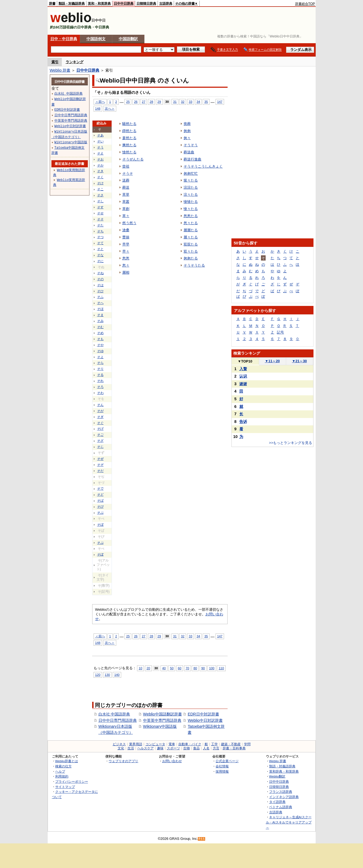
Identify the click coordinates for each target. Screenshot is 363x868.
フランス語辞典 (281, 792)
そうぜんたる (133, 159)
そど (100, 495)
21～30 (299, 361)
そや (100, 345)
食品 (196, 748)
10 (140, 668)
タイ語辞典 (277, 802)
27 (143, 102)
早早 (126, 244)
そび (100, 507)
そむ (100, 327)
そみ (100, 321)
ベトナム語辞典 (281, 807)
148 (98, 108)
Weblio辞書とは (67, 761)
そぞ (100, 465)
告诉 (243, 422)
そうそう (191, 145)
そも (100, 339)
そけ (100, 183)
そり (100, 369)
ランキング (75, 62)
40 (164, 668)
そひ (100, 291)
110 (221, 668)
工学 (214, 744)
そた (100, 225)
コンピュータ (155, 744)
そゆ (100, 351)
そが (100, 411)
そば (100, 501)
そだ (100, 471)
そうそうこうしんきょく (203, 166)
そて (100, 243)
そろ (100, 387)
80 (195, 668)
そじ (100, 447)
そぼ (100, 525)
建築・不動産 (231, 744)
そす (100, 207)
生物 (187, 748)
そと (100, 249)
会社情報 (222, 766)
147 (220, 102)
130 (107, 675)
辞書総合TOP (305, 4)
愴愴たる (191, 202)
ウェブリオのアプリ (123, 761)
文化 (121, 748)
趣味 (160, 748)
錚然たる (129, 131)
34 (198, 102)
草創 (126, 209)
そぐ (100, 423)
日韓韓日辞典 (146, 4)
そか (100, 165)
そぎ (100, 417)
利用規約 (62, 776)
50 (172, 668)
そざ (100, 441)
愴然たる (129, 152)
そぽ (100, 554)
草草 (126, 195)
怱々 (126, 265)
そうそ (128, 173)
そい (100, 141)
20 (148, 668)
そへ (100, 303)
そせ (100, 213)
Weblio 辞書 (60, 70)
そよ (100, 357)
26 (136, 102)
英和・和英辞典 (99, 4)
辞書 (52, 4)
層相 (126, 272)
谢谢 (243, 384)
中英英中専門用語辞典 (162, 720)
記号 (280, 332)
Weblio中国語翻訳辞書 (162, 714)
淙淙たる (191, 187)
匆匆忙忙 (191, 173)
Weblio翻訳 (277, 776)
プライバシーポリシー (72, 781)
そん (100, 405)
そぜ (100, 459)
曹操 (126, 237)
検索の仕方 (63, 766)
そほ (100, 309)
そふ (100, 297)
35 (206, 102)
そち (100, 231)
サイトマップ (65, 787)
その (100, 279)
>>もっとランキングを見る (291, 443)
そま (100, 315)
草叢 (126, 202)
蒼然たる (129, 138)
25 (128, 102)
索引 (55, 62)
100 (212, 668)
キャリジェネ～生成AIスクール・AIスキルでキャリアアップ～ (289, 822)
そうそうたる (194, 265)
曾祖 (126, 166)
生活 (131, 748)
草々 (126, 216)
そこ (100, 189)
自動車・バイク (190, 744)
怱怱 (126, 258)
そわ (100, 393)
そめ (100, 333)
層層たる (191, 230)
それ (100, 381)
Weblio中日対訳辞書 (205, 720)
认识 (243, 376)
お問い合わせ (172, 761)
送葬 (126, 180)
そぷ (100, 543)
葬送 (126, 187)
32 (183, 102)
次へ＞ (110, 108)
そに (100, 261)
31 (175, 102)
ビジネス (119, 744)
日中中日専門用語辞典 (118, 720)
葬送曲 (189, 152)
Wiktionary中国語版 (160, 726)
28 (151, 102)
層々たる (191, 237)
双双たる (191, 244)
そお (100, 159)
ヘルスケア (146, 748)
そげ (100, 429)
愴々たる (191, 209)
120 (98, 675)
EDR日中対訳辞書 (203, 714)
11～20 (272, 361)
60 (180, 668)
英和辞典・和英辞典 (284, 771)
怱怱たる (191, 216)
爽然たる (129, 145)
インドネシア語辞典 (284, 797)
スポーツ (173, 748)
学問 (247, 744)
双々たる (191, 251)
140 (117, 675)
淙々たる (191, 195)
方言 (216, 748)
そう (100, 147)
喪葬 (187, 124)
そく (100, 177)
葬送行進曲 (192, 159)
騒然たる (129, 124)
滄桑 (126, 230)
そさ (100, 195)
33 (191, 102)
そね (100, 273)
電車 (172, 744)
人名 (206, 748)
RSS (202, 839)
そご (100, 435)
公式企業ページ (227, 761)
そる (100, 375)
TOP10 (245, 361)
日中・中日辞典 (64, 39)
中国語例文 (96, 39)
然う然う (129, 223)
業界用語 (136, 744)
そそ (100, 219)
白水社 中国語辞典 (114, 714)
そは (100, 285)
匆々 (187, 138)
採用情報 (222, 771)
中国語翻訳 (128, 39)
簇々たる (191, 180)
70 (188, 668)
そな (100, 255)
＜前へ (100, 102)
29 (159, 102)
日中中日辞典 (124, 4)
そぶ (100, 513)
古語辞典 (166, 4)
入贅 (243, 369)
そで (100, 489)
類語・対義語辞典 (72, 4)
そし (100, 201)
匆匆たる (191, 258)
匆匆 (187, 131)
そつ (100, 237)
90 (203, 668)
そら (100, 363)
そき (100, 171)
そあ (100, 135)
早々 (126, 251)
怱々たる (191, 223)
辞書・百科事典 (234, 748)
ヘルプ (60, 771)
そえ (100, 153)
